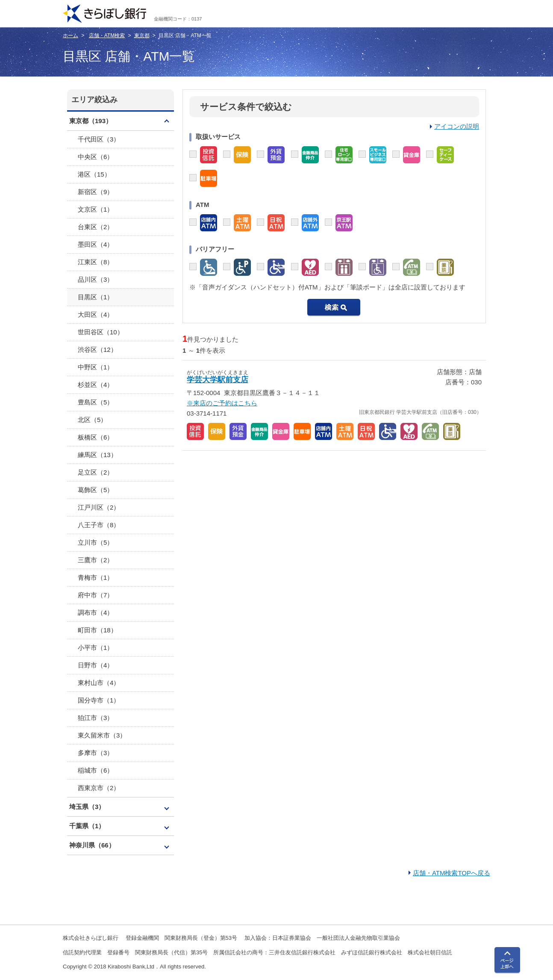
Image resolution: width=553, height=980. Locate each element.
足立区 (96, 472)
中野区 (96, 367)
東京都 (142, 35)
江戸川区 (99, 507)
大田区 (96, 314)
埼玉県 (87, 807)
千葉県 (87, 826)
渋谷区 (97, 350)
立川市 (96, 542)
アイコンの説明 (457, 126)
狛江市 (96, 718)
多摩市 (96, 753)
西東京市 (99, 788)
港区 (94, 174)
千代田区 (99, 139)
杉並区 (96, 385)
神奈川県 (92, 845)
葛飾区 (96, 490)
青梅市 (96, 577)
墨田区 (96, 244)
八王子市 (99, 525)
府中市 (96, 595)
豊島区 (96, 402)
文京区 (96, 209)
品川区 (96, 279)
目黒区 (96, 297)
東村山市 (99, 683)
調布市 (96, 612)
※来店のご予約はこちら (222, 403)
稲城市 (96, 770)
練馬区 (97, 455)
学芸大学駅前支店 (218, 380)
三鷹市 (96, 560)
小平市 (96, 648)
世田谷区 (101, 332)
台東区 (96, 227)
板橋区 (96, 437)
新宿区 (96, 192)
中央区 (96, 157)
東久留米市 (102, 735)
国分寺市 (99, 700)
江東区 (96, 262)
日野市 (96, 665)
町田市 (97, 630)
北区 (92, 420)
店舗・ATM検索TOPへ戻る (452, 873)
